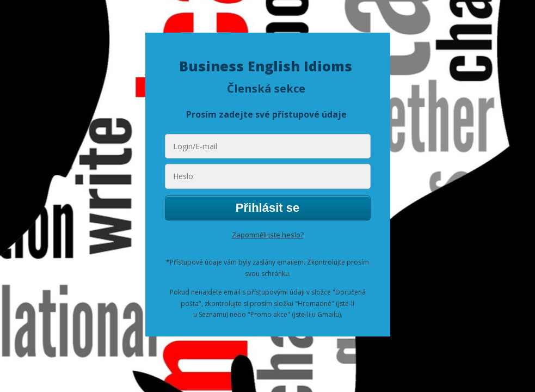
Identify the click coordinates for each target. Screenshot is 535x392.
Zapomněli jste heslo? (268, 235)
